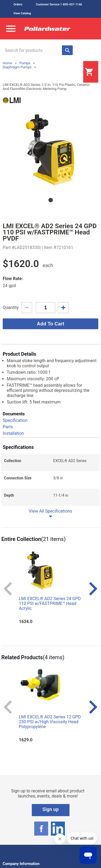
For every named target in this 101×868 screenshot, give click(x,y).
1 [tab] (51, 200)
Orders (18, 4)
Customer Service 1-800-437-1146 (59, 4)
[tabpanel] (50, 150)
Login (70, 72)
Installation (13, 433)
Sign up (50, 809)
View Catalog (22, 13)
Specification (15, 420)
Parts (8, 427)
